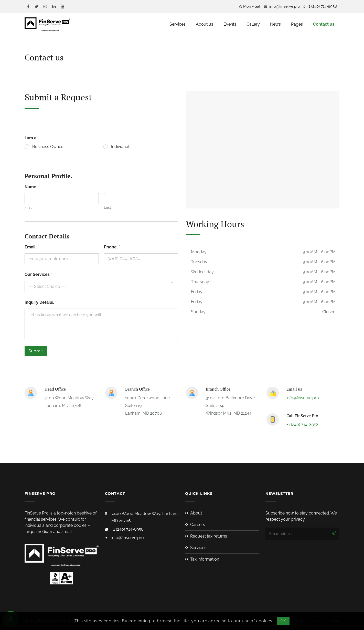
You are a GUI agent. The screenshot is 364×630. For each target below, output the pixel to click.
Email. (32, 247)
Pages (297, 24)
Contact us (324, 24)
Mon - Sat (252, 6)
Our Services (38, 274)
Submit (36, 351)
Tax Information (205, 559)
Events (230, 24)
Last (108, 207)
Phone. (112, 247)
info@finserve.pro (284, 6)
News (275, 24)
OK (283, 621)
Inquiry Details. (39, 302)
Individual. (121, 147)
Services (178, 24)
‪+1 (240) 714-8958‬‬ (322, 6)
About (196, 513)
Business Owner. (48, 147)
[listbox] (101, 286)
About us (205, 24)
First (28, 207)
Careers (198, 525)
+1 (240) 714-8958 (302, 424)
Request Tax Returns (209, 536)
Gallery (253, 24)
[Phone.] (141, 259)
